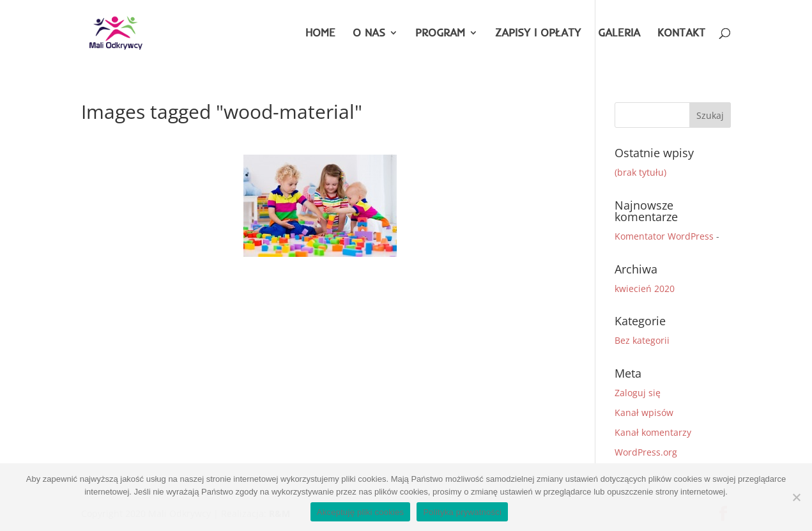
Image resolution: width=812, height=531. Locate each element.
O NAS (369, 34)
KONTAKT (681, 34)
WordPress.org (646, 452)
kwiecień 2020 (645, 289)
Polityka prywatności (462, 512)
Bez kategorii (642, 340)
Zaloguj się (638, 393)
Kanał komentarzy (653, 432)
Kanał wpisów (644, 412)
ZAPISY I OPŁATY (538, 34)
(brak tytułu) (640, 172)
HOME (320, 34)
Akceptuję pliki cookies (361, 512)
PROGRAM (440, 34)
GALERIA (619, 34)
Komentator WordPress (664, 236)
